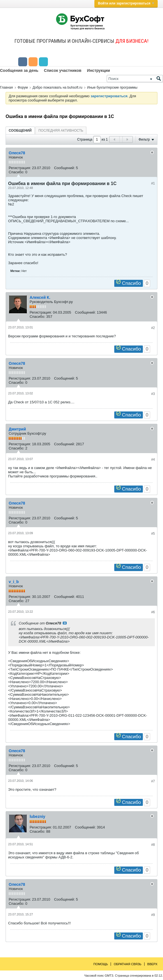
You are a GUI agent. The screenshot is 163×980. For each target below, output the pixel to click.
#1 (153, 183)
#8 (153, 845)
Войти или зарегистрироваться (126, 3)
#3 (153, 394)
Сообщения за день (19, 70)
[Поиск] (135, 79)
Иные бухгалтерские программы (112, 87)
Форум (23, 87)
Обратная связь (128, 964)
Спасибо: (17, 172)
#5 (153, 534)
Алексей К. (40, 297)
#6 (153, 612)
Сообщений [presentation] (20, 131)
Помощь (101, 964)
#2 (153, 328)
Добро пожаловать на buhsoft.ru (57, 87)
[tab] (20, 130)
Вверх (152, 964)
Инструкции (99, 70)
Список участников (63, 70)
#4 (153, 460)
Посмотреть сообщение (65, 623)
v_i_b (14, 582)
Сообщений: (64, 168)
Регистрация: (20, 168)
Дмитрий (17, 429)
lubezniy (38, 816)
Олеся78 (17, 153)
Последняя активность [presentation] (61, 131)
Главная (6, 87)
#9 (153, 915)
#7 (153, 781)
